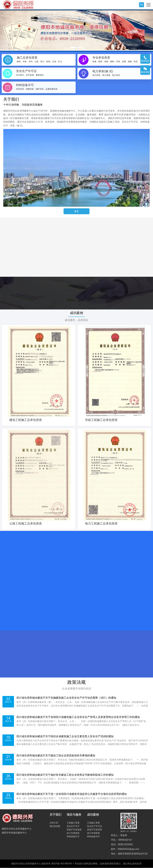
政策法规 (76, 682)
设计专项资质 (73, 833)
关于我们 (55, 815)
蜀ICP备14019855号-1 (63, 864)
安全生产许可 (73, 826)
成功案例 (76, 313)
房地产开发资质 (74, 830)
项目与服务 (74, 815)
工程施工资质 (73, 823)
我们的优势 (55, 826)
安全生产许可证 (94, 826)
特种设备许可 (73, 837)
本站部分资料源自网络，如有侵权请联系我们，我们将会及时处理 (108, 864)
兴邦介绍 (54, 823)
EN (142, 5)
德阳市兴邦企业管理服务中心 (26, 864)
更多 (76, 211)
